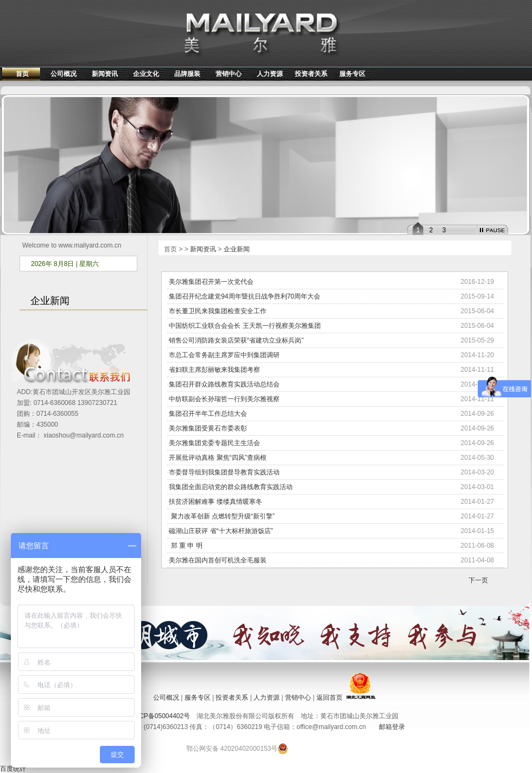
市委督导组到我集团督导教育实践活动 (224, 472)
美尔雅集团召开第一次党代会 (211, 282)
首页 (22, 74)
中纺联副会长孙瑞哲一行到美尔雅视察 (224, 399)
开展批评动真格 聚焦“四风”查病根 (217, 458)
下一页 (478, 580)
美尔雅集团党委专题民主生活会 (214, 443)
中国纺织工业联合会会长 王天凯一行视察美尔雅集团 (245, 326)
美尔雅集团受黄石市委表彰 (208, 428)
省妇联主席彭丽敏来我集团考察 (214, 370)
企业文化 (146, 74)
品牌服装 (187, 74)
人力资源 (270, 74)
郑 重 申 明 (185, 546)
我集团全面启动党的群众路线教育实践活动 (231, 487)
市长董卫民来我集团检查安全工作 (218, 311)
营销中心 (229, 74)
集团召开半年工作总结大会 (208, 414)
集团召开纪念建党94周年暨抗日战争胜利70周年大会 (245, 296)
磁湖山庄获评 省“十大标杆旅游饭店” (221, 531)
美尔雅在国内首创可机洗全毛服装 (218, 560)
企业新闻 (237, 249)
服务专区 (352, 74)
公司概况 (64, 74)
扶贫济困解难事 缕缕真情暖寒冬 (215, 502)
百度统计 (13, 769)
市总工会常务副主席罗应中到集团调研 (224, 355)
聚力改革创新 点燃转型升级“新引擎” (222, 516)
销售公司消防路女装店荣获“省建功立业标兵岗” (236, 340)
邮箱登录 (392, 727)
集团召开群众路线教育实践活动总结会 (224, 384)
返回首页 (330, 698)
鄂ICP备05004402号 (160, 716)
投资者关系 (311, 74)
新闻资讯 (105, 74)
